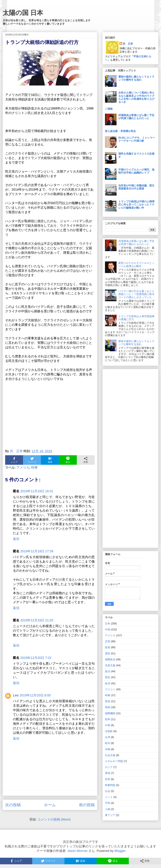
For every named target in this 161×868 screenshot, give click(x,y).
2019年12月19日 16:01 (37, 491)
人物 (108, 809)
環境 (108, 773)
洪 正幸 (128, 44)
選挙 (108, 653)
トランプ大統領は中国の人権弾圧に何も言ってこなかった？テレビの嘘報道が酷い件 (136, 205)
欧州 (108, 743)
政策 (108, 647)
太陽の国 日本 (23, 13)
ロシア (109, 767)
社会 (108, 791)
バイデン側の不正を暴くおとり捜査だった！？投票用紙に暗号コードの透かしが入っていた (136, 294)
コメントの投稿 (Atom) (54, 819)
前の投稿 (87, 805)
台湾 (108, 737)
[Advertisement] (50, 417)
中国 (108, 630)
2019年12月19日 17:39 (37, 551)
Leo (16, 695)
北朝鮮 (109, 731)
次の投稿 (13, 805)
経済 (108, 683)
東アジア (110, 815)
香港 (108, 701)
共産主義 (110, 665)
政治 (108, 671)
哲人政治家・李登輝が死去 (120, 131)
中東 (108, 725)
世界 (108, 779)
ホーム (50, 805)
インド (109, 797)
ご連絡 (109, 109)
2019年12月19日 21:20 (37, 620)
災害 (108, 641)
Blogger (120, 851)
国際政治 (110, 659)
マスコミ (110, 689)
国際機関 (110, 713)
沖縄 (108, 749)
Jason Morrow (77, 851)
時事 (34, 467)
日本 (108, 624)
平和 (108, 803)
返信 (16, 539)
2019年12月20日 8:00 (35, 695)
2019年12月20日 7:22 (36, 658)
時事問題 (110, 785)
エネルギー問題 (114, 761)
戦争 (108, 719)
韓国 (108, 707)
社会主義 (110, 755)
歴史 (108, 677)
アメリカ (23, 467)
